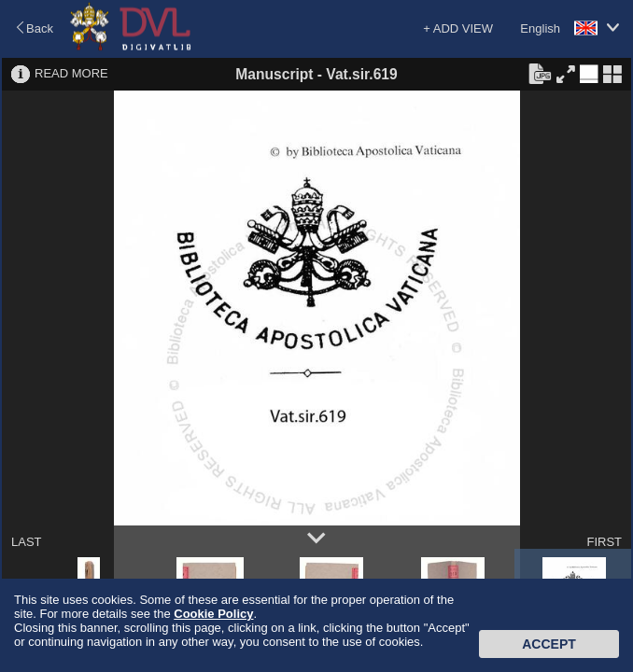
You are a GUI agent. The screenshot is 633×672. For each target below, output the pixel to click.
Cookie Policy (213, 614)
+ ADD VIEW (458, 28)
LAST (27, 542)
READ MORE (71, 73)
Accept (549, 644)
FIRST (604, 542)
